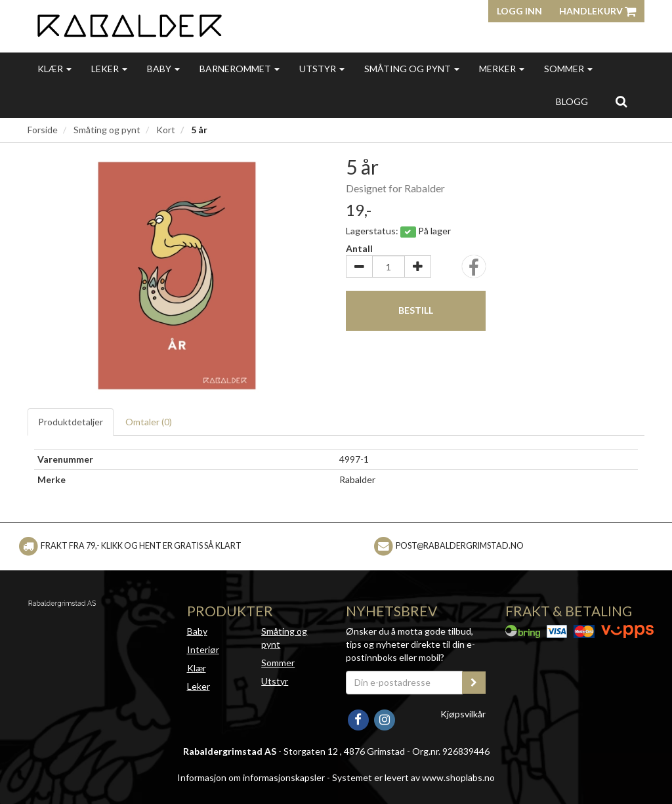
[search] (621, 101)
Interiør (203, 649)
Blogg (572, 101)
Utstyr (322, 69)
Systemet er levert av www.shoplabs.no (413, 777)
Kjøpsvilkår (463, 714)
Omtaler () (149, 422)
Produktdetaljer (71, 422)
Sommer (568, 69)
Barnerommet (240, 69)
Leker (109, 69)
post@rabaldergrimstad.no (460, 546)
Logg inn (519, 11)
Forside (43, 130)
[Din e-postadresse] (404, 683)
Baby (163, 69)
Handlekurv (598, 11)
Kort (166, 130)
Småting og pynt (412, 69)
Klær (54, 69)
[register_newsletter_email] (474, 683)
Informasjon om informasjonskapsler (251, 777)
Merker (502, 69)
